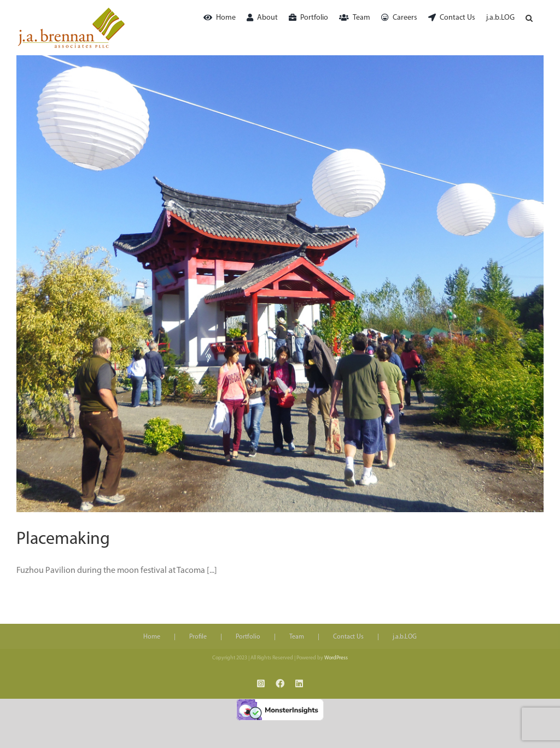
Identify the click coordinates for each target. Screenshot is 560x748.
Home (152, 637)
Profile (198, 637)
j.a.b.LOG (405, 637)
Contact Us (348, 637)
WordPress (336, 658)
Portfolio (248, 637)
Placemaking (63, 540)
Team (297, 637)
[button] (529, 18)
